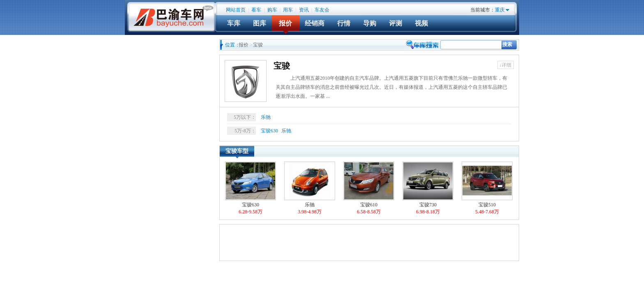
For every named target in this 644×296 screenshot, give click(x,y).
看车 (256, 10)
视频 (421, 23)
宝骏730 (428, 188)
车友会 (322, 10)
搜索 (507, 44)
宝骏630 (269, 131)
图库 (260, 23)
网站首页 (236, 10)
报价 (285, 23)
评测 (396, 23)
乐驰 (266, 117)
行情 (344, 23)
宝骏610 (369, 188)
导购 (370, 23)
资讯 (304, 10)
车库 (234, 23)
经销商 (315, 23)
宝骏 (282, 66)
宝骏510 (487, 188)
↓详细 (505, 65)
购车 (272, 10)
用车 (288, 10)
